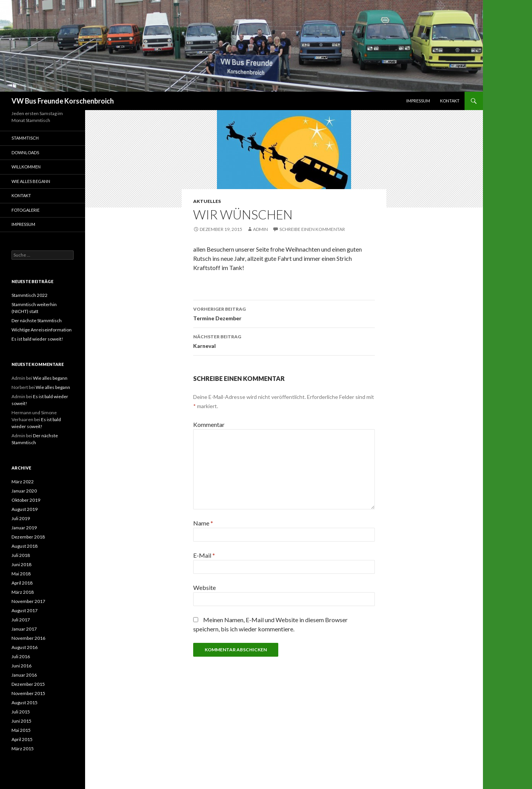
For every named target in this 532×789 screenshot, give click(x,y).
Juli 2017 (21, 620)
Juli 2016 (21, 656)
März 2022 (23, 482)
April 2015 (22, 739)
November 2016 (28, 638)
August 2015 (25, 703)
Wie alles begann (31, 181)
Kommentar (209, 424)
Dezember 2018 (28, 537)
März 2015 (23, 749)
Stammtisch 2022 (30, 295)
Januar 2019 (24, 528)
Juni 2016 (21, 666)
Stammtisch (25, 138)
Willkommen (26, 167)
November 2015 (28, 693)
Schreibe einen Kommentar (312, 229)
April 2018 (22, 583)
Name (203, 523)
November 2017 (28, 601)
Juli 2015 (21, 712)
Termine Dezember (284, 313)
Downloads (25, 152)
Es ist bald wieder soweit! (37, 339)
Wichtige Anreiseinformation (42, 330)
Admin (260, 229)
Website (204, 587)
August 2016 (25, 647)
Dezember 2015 (28, 684)
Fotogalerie (25, 210)
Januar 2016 (24, 675)
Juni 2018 (21, 564)
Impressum (418, 101)
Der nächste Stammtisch (37, 320)
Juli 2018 (21, 555)
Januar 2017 (24, 629)
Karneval (284, 341)
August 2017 (25, 610)
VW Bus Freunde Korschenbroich (63, 101)
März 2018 (23, 592)
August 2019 (25, 509)
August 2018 (25, 546)
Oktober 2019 (26, 500)
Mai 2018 (21, 574)
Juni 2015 (21, 721)
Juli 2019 (21, 518)
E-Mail (204, 555)
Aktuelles (207, 201)
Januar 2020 (24, 491)
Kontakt (450, 101)
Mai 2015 (21, 730)
